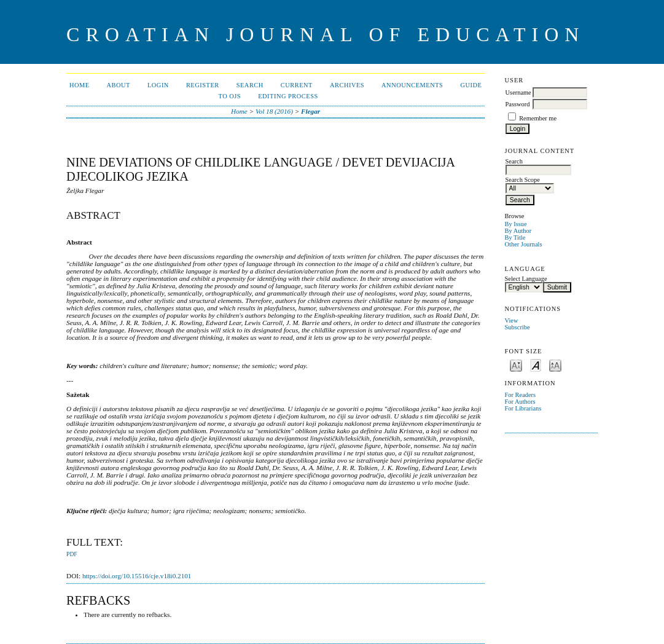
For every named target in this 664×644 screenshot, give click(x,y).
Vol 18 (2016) (274, 111)
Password (518, 104)
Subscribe (518, 327)
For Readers (521, 395)
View (512, 320)
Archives (347, 85)
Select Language (526, 279)
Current (297, 85)
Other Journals (524, 244)
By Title (515, 238)
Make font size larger (555, 365)
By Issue (516, 224)
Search (250, 85)
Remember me (538, 118)
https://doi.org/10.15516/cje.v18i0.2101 (137, 576)
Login (158, 85)
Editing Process (288, 96)
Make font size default (536, 365)
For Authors (520, 402)
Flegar (311, 111)
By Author (518, 231)
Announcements (412, 85)
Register (203, 85)
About (119, 85)
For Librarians (523, 408)
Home (80, 85)
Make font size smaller (516, 365)
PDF (72, 554)
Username (518, 92)
